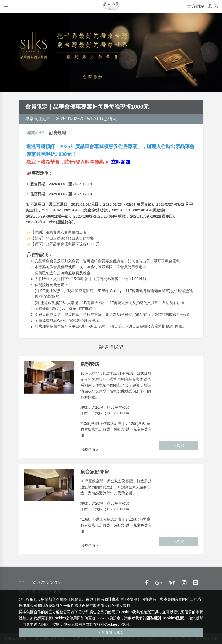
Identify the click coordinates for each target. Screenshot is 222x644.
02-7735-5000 (45, 583)
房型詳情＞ (90, 449)
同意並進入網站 (111, 633)
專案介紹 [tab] (35, 133)
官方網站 (196, 6)
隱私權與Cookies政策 (165, 618)
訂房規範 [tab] (58, 133)
